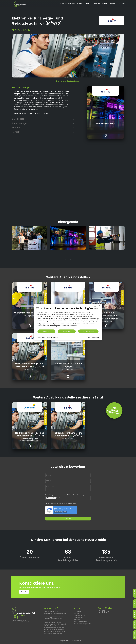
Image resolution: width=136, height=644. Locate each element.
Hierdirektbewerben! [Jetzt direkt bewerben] (114, 411)
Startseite (77, 611)
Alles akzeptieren (88, 331)
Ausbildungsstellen (67, 4)
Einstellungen (67, 331)
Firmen (105, 4)
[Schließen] (99, 306)
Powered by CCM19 (94, 338)
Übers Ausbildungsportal (82, 624)
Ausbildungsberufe (84, 4)
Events (112, 4)
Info (65, 512)
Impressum (65, 641)
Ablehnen (46, 331)
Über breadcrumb (80, 622)
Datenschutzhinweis (52, 338)
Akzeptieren (58, 512)
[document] (68, 318)
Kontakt (24, 592)
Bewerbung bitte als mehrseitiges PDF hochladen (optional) (65, 495)
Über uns (120, 4)
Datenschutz (76, 641)
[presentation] (66, 259)
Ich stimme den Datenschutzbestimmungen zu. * (63, 504)
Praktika (97, 4)
